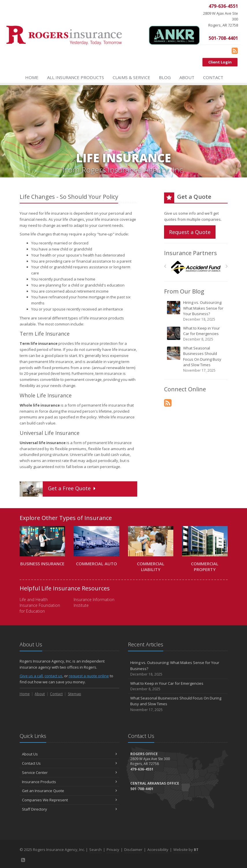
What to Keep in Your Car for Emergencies (196, 334)
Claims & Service (131, 77)
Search (95, 850)
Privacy (113, 850)
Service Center (69, 772)
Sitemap (75, 694)
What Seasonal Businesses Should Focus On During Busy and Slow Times (196, 359)
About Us (69, 754)
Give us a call (31, 676)
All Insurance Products (76, 77)
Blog (165, 77)
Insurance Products (69, 782)
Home (32, 77)
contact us (53, 676)
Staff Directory (69, 809)
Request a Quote (190, 232)
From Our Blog (184, 291)
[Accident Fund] (196, 268)
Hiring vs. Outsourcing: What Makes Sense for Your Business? (196, 311)
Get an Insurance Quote (69, 791)
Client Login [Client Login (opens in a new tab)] (220, 62)
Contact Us (69, 763)
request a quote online (89, 676)
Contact (213, 77)
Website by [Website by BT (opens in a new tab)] (186, 850)
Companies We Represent (69, 800)
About (187, 77)
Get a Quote (58, 489)
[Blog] (235, 50)
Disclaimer (133, 850)
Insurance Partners (191, 253)
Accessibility (158, 850)
